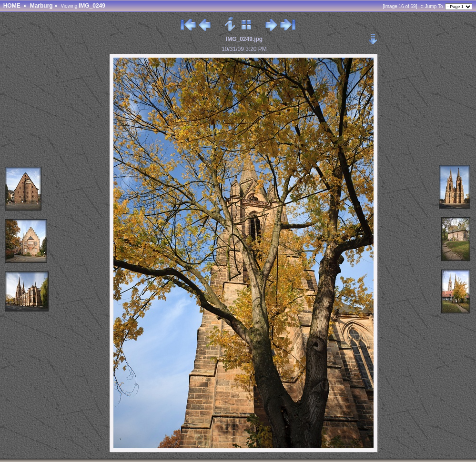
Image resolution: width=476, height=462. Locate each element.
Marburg (41, 6)
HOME (12, 6)
